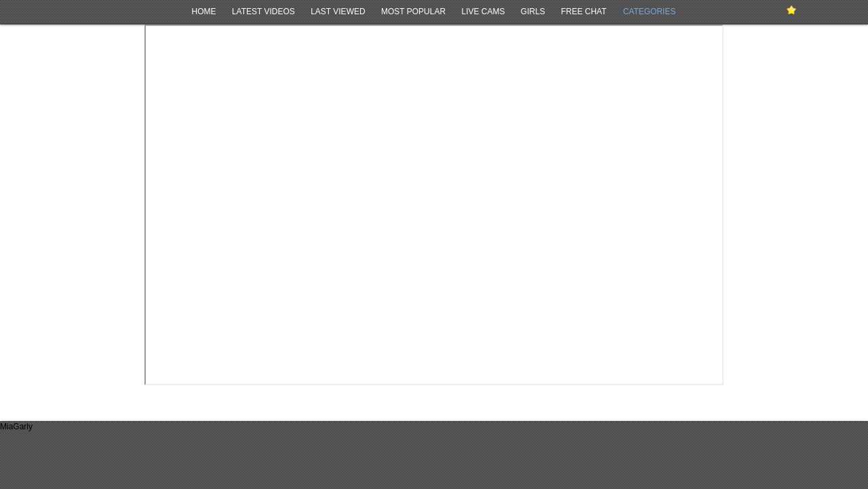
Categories (650, 12)
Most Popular (413, 12)
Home (204, 12)
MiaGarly (16, 427)
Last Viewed (338, 12)
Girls (533, 12)
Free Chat (584, 12)
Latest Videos (263, 12)
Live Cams (483, 12)
